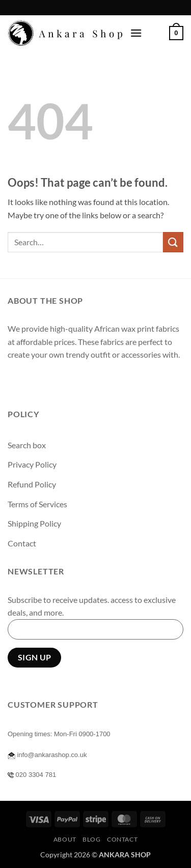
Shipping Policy (34, 523)
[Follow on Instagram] (35, 380)
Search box (27, 445)
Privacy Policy (32, 464)
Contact (22, 543)
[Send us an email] (72, 380)
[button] (136, 33)
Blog (91, 839)
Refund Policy (32, 484)
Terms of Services (37, 504)
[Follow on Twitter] (54, 380)
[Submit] (173, 242)
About (65, 839)
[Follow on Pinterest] (90, 380)
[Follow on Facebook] (17, 380)
